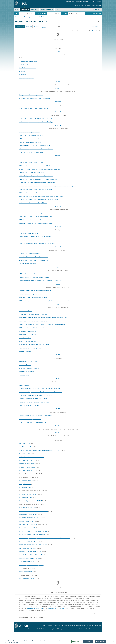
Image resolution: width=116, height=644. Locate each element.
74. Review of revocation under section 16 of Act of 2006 (34, 402)
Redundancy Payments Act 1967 (28, 548)
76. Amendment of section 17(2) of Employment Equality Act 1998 (37, 416)
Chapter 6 (58, 206)
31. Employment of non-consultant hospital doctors (33, 203)
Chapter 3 (58, 112)
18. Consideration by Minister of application (31, 152)
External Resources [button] (46, 10)
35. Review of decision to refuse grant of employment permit (36, 223)
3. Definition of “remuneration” (28, 68)
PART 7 (58, 409)
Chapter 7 (58, 227)
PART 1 (58, 52)
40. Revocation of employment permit (30, 254)
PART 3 (58, 284)
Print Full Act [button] (95, 27)
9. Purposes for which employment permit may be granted (35, 108)
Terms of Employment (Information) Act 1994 (31, 565)
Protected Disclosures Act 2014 (28, 528)
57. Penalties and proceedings (28, 331)
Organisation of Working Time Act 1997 (30, 518)
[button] (99, 10)
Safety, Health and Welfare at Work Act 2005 (31, 555)
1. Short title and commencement (28, 61)
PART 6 (58, 378)
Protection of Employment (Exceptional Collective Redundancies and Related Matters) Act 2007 (45, 538)
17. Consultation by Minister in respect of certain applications (36, 149)
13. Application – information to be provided (31, 135)
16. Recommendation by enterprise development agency (35, 146)
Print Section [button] (95, 31)
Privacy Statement (48, 625)
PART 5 (58, 355)
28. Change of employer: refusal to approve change (33, 193)
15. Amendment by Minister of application (31, 142)
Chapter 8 (58, 247)
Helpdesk (93, 1)
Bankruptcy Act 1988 (25, 443)
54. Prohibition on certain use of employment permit (34, 321)
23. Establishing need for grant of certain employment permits (36, 176)
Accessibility (57, 625)
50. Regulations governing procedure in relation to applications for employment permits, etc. (44, 301)
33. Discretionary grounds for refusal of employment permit (36, 216)
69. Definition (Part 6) (25, 385)
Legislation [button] (24, 10)
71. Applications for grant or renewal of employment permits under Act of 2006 (41, 392)
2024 (25, 17)
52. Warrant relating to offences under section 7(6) (33, 314)
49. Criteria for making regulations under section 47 (33, 297)
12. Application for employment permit (30, 132)
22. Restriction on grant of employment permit (32, 173)
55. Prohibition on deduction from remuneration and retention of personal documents (43, 324)
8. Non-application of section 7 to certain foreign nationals (35, 98)
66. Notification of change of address (29, 368)
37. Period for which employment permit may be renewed (35, 237)
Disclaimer (79, 1)
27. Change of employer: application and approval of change (36, 189)
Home (17, 10)
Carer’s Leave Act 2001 (25, 447)
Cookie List (98, 625)
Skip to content (70, 1)
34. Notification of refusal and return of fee (31, 220)
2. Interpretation (24, 64)
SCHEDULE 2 (58, 432)
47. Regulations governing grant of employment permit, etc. (35, 291)
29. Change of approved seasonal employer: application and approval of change (41, 196)
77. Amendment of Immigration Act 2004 (30, 419)
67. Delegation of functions (27, 372)
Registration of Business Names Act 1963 (30, 551)
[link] (95, 13)
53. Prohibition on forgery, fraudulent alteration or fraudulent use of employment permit (43, 318)
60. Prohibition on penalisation (28, 341)
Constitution (35, 10)
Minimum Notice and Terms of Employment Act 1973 (34, 511)
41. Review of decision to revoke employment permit (34, 257)
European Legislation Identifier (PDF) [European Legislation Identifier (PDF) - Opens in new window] (72, 625)
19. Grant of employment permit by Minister (31, 162)
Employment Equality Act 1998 (28, 464)
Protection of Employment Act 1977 (29, 541)
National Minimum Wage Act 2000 (29, 514)
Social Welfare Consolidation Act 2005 (30, 558)
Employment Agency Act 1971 (27, 460)
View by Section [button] (20, 27)
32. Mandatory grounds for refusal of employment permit (35, 213)
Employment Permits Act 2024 (36, 17)
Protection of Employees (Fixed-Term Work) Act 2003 (33, 531)
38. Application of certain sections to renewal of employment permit (38, 240)
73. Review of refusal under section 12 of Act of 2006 (34, 399)
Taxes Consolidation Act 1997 (27, 562)
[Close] (113, 642)
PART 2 (58, 81)
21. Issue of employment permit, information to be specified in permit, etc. (40, 169)
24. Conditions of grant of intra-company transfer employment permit (38, 179)
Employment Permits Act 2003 (27, 467)
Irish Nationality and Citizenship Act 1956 (31, 501)
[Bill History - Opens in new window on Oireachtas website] (36, 27)
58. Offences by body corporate (28, 335)
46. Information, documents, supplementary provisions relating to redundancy (41, 281)
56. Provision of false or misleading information (32, 328)
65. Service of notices (25, 365)
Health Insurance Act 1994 (27, 481)
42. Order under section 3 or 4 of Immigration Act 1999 (34, 260)
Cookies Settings (77, 642)
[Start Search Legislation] (86, 13)
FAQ (57, 10)
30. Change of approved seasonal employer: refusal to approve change (39, 200)
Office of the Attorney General (93, 6)
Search (96, 10)
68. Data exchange (24, 375)
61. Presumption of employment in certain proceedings (34, 345)
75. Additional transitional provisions (29, 405)
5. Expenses (23, 75)
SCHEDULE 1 (58, 426)
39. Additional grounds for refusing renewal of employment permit (37, 243)
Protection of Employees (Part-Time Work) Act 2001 (33, 535)
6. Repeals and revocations (27, 78)
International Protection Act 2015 (28, 494)
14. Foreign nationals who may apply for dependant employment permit (39, 139)
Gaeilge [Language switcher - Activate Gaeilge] (99, 1)
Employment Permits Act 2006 (27, 470)
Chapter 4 (58, 125)
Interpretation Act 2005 (26, 497)
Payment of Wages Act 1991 (27, 521)
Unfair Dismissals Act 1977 (27, 572)
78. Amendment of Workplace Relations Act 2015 (33, 422)
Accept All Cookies (100, 642)
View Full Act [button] (29, 27)
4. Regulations (23, 71)
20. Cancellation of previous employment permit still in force (36, 166)
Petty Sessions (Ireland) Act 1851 (28, 524)
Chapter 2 (58, 102)
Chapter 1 (58, 88)
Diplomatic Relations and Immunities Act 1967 (32, 457)
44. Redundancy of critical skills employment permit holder (35, 274)
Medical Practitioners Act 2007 (28, 508)
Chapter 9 (58, 267)
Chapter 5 (58, 156)
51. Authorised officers (26, 311)
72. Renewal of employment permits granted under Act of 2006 (36, 395)
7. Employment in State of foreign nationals (31, 95)
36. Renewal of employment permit (29, 233)
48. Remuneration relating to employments (31, 294)
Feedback (86, 1)
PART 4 (58, 304)
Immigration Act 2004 (25, 487)
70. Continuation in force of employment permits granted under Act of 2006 (40, 389)
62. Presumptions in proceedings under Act (31, 348)
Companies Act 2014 (25, 454)
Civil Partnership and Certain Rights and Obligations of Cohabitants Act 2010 (40, 450)
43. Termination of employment (28, 264)
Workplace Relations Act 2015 (27, 578)
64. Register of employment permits (29, 362)
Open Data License (88, 625)
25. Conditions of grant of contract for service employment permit (37, 183)
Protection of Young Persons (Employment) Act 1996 (33, 545)
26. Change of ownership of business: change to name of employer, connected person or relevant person (48, 186)
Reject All (88, 642)
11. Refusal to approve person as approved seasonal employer (36, 122)
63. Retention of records (26, 351)
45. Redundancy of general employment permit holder (34, 277)
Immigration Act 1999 (25, 484)
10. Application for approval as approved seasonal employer (36, 119)
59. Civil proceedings (25, 338)
